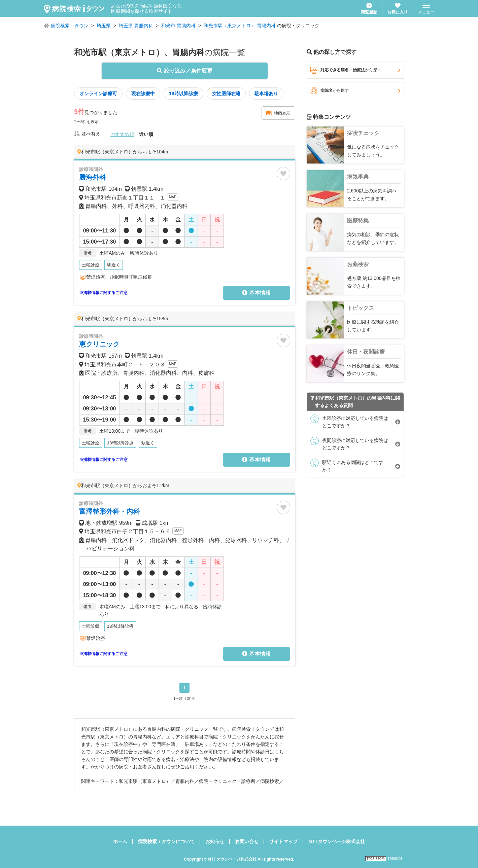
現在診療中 (143, 94)
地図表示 (278, 113)
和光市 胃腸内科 (178, 26)
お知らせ (215, 841)
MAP (173, 197)
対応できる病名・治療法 (355, 70)
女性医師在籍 (226, 94)
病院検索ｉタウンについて (166, 841)
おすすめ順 (122, 134)
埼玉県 (104, 26)
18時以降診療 (183, 94)
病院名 (355, 91)
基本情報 (256, 293)
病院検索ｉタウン (70, 26)
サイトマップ (283, 841)
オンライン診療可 (98, 94)
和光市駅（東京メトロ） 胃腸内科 (240, 26)
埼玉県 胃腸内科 (136, 26)
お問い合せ (247, 841)
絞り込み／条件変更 (184, 71)
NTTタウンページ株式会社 (336, 841)
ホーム (120, 841)
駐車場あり (266, 94)
